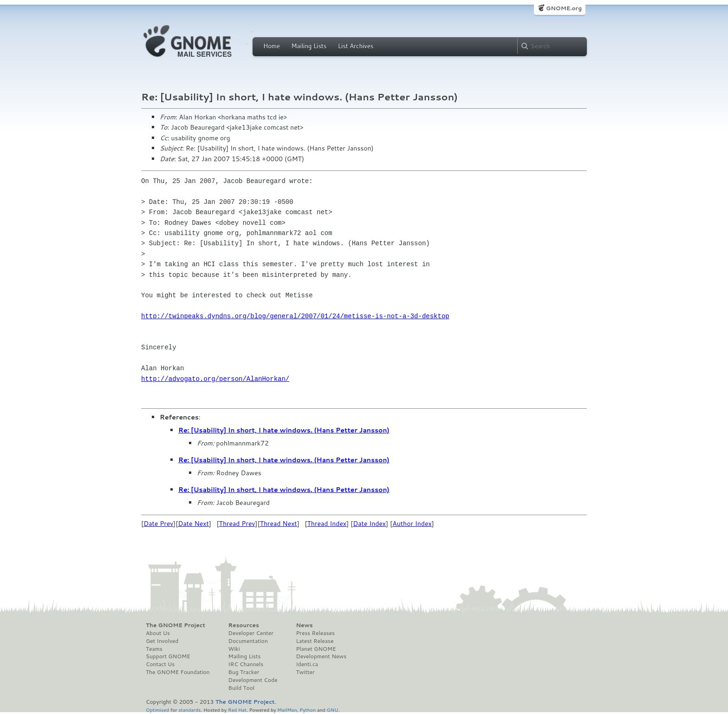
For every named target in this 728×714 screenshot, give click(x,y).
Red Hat (237, 710)
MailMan (287, 710)
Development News (321, 656)
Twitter (305, 672)
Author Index (412, 524)
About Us (158, 633)
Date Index (369, 524)
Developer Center (251, 633)
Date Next (193, 524)
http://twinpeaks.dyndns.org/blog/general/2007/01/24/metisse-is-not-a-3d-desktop (295, 316)
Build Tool (241, 688)
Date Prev (158, 524)
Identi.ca (307, 664)
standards (189, 710)
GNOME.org (564, 8)
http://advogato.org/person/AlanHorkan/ (215, 379)
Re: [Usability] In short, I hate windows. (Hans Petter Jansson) (284, 430)
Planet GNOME (316, 649)
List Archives (356, 46)
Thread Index (327, 524)
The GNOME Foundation (178, 672)
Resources (244, 625)
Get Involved (162, 641)
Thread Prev (237, 524)
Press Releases (315, 633)
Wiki (234, 649)
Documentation (248, 641)
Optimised (157, 710)
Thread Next (279, 524)
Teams (154, 649)
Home (272, 46)
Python (308, 710)
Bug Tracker (244, 672)
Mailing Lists (309, 46)
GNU (333, 710)
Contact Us (160, 664)
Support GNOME (168, 656)
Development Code (253, 680)
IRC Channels (246, 664)
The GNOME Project (175, 625)
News (304, 625)
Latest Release (315, 641)
